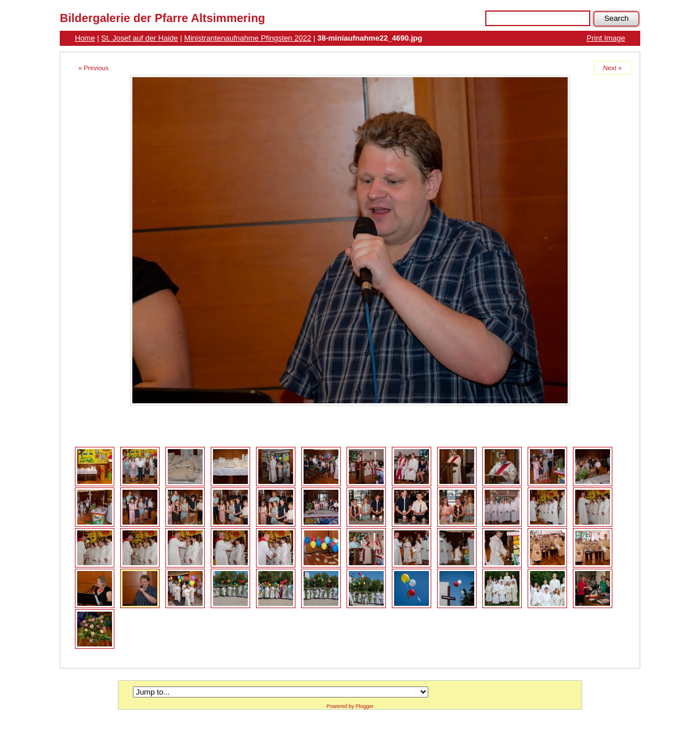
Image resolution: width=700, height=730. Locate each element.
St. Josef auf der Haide (139, 38)
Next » (612, 68)
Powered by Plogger (350, 706)
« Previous (93, 68)
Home (85, 38)
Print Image (606, 38)
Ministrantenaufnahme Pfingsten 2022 (248, 38)
